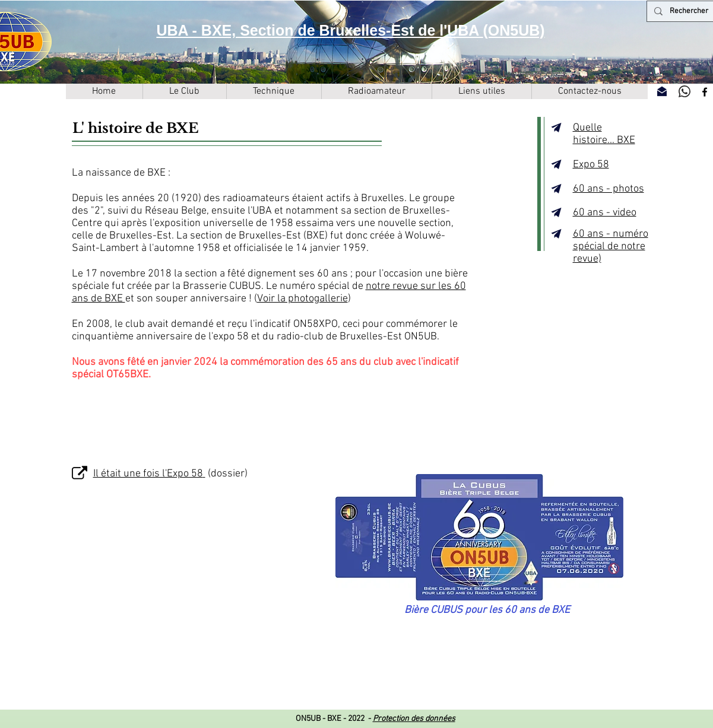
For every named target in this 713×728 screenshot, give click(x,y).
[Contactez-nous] (662, 91)
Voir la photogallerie (302, 299)
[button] (184, 91)
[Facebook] (705, 92)
